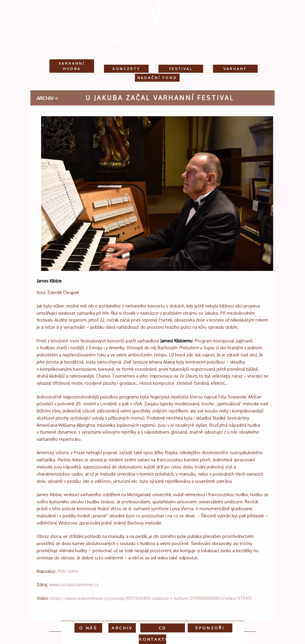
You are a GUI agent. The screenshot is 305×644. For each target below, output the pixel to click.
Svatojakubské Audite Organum (152, 39)
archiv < (47, 98)
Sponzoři (210, 628)
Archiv (122, 628)
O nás (88, 628)
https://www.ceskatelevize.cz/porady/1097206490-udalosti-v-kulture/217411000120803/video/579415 (151, 598)
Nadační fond (157, 78)
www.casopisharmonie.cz (74, 584)
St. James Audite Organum (152, 50)
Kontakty (154, 639)
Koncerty (126, 69)
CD (163, 628)
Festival (181, 69)
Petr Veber (68, 571)
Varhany (235, 69)
